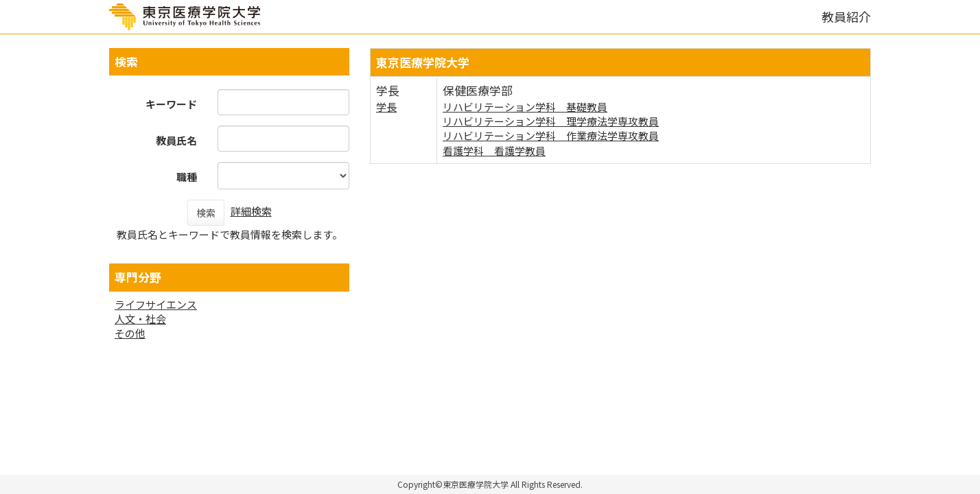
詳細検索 (251, 211)
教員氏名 (176, 140)
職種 (187, 177)
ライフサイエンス (156, 304)
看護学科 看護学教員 (494, 151)
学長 (386, 107)
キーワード (171, 104)
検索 (206, 213)
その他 (130, 333)
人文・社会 (140, 319)
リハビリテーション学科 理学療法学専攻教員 (551, 121)
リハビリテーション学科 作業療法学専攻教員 (551, 136)
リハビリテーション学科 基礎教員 (525, 107)
